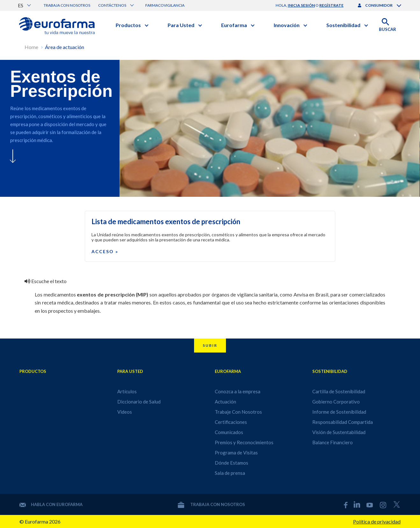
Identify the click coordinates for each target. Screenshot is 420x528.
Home (31, 47)
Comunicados (229, 432)
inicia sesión (301, 5)
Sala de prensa (230, 473)
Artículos (127, 391)
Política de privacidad (377, 521)
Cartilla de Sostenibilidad (339, 391)
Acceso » (105, 251)
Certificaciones (231, 422)
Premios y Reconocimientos (244, 442)
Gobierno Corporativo (336, 402)
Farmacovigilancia (165, 5)
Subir (210, 345)
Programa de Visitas (236, 453)
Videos (125, 412)
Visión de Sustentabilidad (339, 432)
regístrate (331, 5)
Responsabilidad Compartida (343, 422)
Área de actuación (65, 47)
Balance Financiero (333, 442)
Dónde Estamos (232, 463)
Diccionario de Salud (139, 402)
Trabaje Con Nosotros (238, 412)
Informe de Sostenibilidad (339, 412)
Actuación (225, 402)
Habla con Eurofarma (51, 504)
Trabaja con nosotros (67, 5)
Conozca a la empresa (238, 391)
